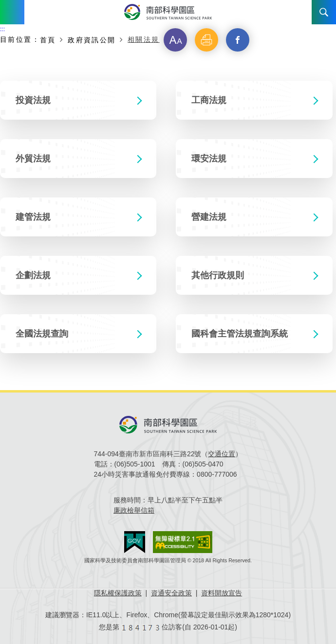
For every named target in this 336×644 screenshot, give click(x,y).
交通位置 (222, 454)
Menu (12, 12)
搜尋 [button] (324, 12)
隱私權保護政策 (118, 593)
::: (2, 29)
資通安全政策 (171, 593)
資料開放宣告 (222, 593)
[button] (175, 40)
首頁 (48, 40)
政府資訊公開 (92, 40)
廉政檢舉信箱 (134, 510)
